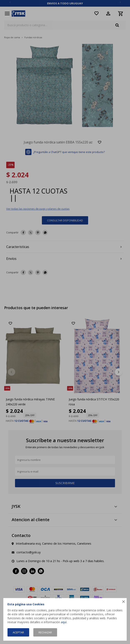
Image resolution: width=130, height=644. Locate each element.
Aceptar (18, 632)
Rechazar (45, 632)
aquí (64, 622)
